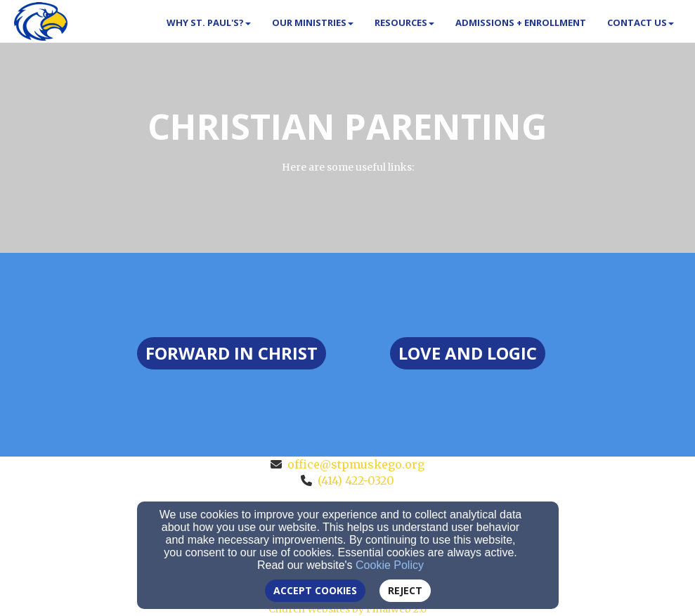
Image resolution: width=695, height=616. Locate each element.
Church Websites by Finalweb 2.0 (347, 609)
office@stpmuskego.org (356, 464)
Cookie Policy (390, 565)
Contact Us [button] (641, 22)
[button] (232, 353)
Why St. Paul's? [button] (209, 22)
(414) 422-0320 (356, 480)
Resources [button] (404, 22)
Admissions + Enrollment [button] (521, 22)
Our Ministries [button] (313, 22)
